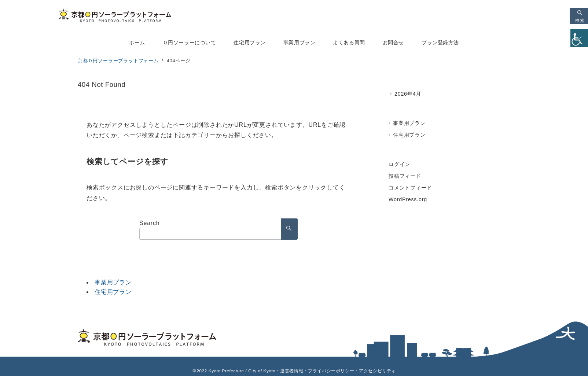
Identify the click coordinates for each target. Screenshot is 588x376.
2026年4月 (408, 94)
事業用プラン (113, 282)
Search (150, 223)
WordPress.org (408, 199)
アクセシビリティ (377, 371)
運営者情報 (292, 371)
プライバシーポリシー (331, 371)
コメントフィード (410, 188)
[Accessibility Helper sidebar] (579, 38)
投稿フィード (405, 176)
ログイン (399, 164)
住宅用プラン (113, 292)
